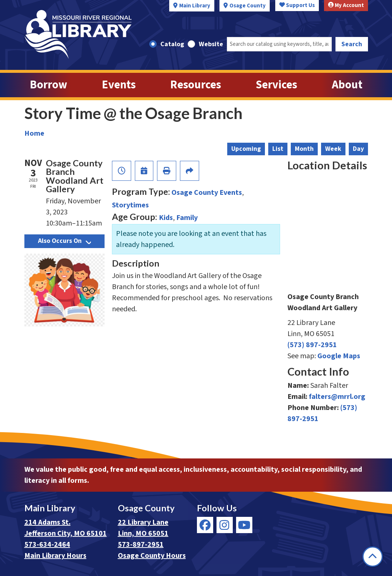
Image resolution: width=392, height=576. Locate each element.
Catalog (172, 44)
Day (358, 149)
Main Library (195, 6)
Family (187, 218)
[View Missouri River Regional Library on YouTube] (244, 525)
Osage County (248, 6)
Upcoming (246, 149)
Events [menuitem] (119, 85)
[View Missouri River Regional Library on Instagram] (225, 525)
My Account (346, 5)
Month (304, 149)
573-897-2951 (141, 545)
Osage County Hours (152, 556)
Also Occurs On (64, 241)
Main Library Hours (55, 556)
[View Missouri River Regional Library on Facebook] (205, 525)
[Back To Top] (373, 557)
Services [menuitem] (276, 85)
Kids (166, 218)
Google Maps (339, 356)
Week (333, 149)
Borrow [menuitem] (49, 85)
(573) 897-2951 (312, 345)
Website (211, 44)
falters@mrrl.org (337, 397)
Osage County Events (207, 193)
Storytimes (130, 205)
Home (34, 133)
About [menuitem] (347, 85)
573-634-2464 (47, 545)
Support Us (297, 5)
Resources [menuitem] (196, 85)
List (278, 149)
